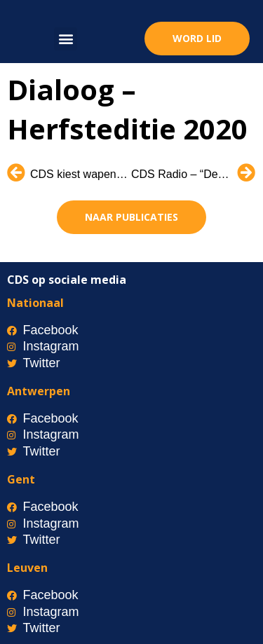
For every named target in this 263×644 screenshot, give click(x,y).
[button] (66, 39)
